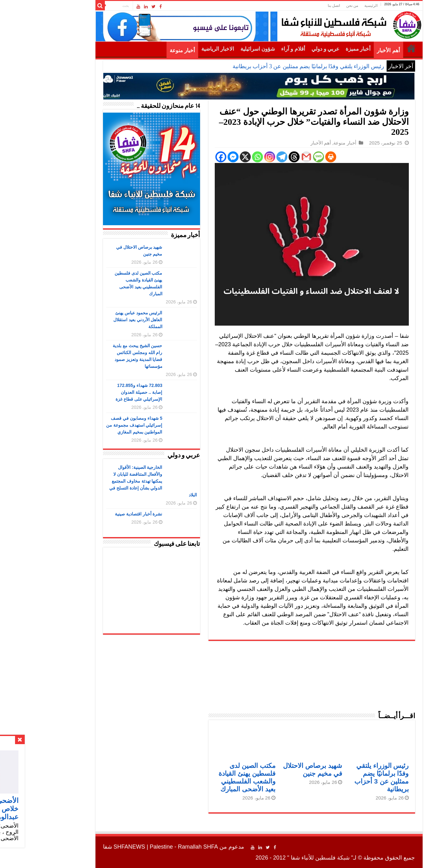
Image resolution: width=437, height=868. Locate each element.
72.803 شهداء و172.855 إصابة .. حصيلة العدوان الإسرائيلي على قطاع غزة (99, 392)
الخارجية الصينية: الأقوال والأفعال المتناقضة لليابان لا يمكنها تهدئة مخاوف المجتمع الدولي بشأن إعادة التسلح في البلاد (113, 481)
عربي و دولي (285, 49)
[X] (205, 157)
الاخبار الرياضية (177, 49)
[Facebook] (180, 157)
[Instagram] (229, 157)
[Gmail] (266, 157)
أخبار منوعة (142, 51)
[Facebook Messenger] (193, 157)
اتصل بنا (293, 6)
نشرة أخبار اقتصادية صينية (98, 514)
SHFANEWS (89, 847)
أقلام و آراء (253, 49)
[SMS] (278, 157)
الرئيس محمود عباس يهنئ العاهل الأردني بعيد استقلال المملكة (98, 320)
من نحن (312, 6)
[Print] (290, 157)
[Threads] (254, 157)
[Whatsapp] (217, 157)
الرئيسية (331, 6)
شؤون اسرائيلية (217, 49)
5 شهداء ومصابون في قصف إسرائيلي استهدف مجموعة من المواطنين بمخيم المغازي (94, 425)
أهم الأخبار (348, 51)
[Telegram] (242, 157)
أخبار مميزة (318, 49)
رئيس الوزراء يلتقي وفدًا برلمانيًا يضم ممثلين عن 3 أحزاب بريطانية (268, 66)
